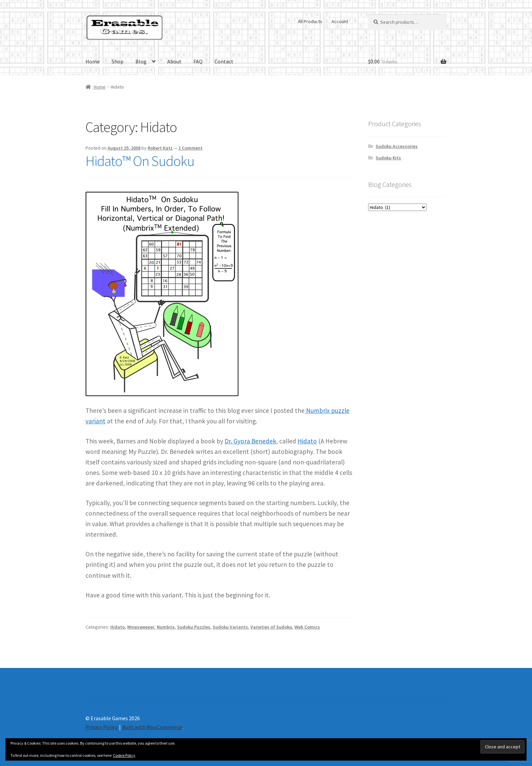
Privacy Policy (101, 727)
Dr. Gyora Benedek (250, 441)
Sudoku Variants (230, 627)
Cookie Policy (124, 755)
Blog (141, 61)
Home (93, 61)
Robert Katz (160, 148)
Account (340, 21)
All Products (310, 21)
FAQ (198, 61)
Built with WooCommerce (152, 727)
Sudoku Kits (388, 158)
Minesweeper (141, 627)
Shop (118, 61)
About (174, 61)
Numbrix (166, 627)
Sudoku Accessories (397, 146)
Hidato (307, 441)
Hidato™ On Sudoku (140, 161)
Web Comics (307, 627)
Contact (224, 61)
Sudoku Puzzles (194, 627)
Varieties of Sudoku (271, 627)
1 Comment (191, 148)
